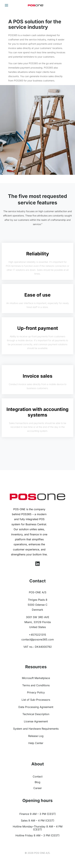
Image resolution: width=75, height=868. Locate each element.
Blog (37, 782)
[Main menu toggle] (6, 5)
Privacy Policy (36, 692)
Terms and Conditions (36, 685)
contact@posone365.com (38, 639)
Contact (38, 776)
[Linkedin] (37, 564)
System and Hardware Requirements (36, 729)
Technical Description (36, 714)
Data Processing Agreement (36, 707)
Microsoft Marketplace (36, 678)
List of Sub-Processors (36, 700)
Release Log (36, 736)
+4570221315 (37, 635)
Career (38, 788)
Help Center (36, 743)
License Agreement (36, 721)
